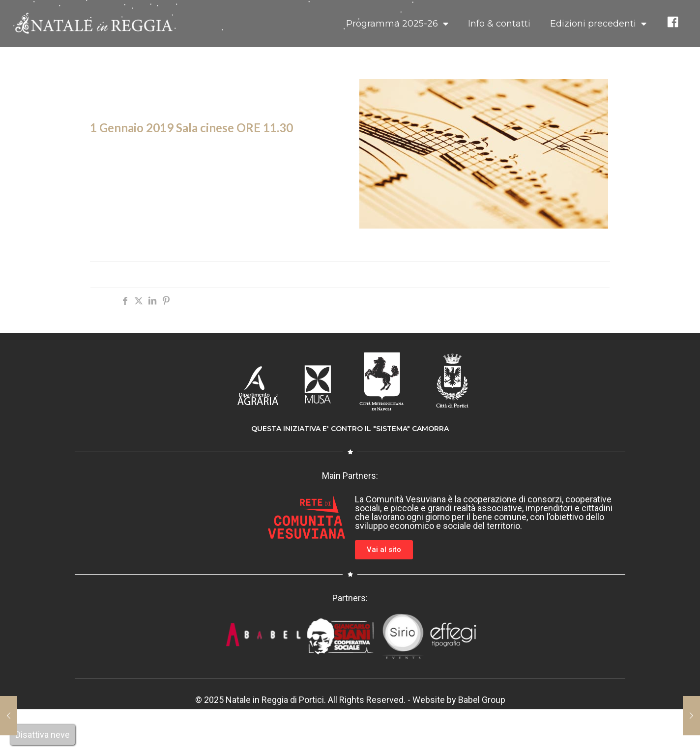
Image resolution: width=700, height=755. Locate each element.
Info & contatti (499, 24)
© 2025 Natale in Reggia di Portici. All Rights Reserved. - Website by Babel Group (350, 700)
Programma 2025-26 (397, 24)
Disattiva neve (43, 735)
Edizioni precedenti (598, 24)
